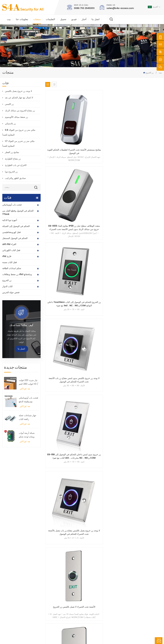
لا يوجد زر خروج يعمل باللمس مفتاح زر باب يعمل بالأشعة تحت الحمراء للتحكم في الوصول (88, 166)
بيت (9, 19)
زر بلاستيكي (10, 124)
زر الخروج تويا (11, 172)
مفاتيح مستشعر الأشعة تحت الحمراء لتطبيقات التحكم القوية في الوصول (59, 121)
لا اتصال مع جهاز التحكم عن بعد (19, 98)
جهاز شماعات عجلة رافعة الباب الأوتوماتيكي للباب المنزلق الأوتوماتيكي (28, 417)
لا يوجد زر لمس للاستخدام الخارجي (148, 166)
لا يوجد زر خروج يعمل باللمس (18, 91)
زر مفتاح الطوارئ (13, 159)
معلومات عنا (22, 19)
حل (89, 597)
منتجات (37, 19)
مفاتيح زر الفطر (12, 152)
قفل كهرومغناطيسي (12, 232)
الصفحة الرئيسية (94, 577)
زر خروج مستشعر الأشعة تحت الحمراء (118, 211)
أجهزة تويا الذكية (10, 220)
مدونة (90, 607)
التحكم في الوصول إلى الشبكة (16, 226)
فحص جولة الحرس (11, 292)
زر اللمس (9, 104)
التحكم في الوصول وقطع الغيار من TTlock (18, 212)
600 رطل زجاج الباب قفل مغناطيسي (65, 597)
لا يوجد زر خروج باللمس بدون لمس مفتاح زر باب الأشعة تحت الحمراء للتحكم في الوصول (148, 121)
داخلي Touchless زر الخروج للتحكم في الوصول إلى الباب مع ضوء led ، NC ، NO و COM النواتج (118, 121)
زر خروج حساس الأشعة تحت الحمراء (148, 211)
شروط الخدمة (93, 616)
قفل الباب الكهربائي (11, 250)
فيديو (74, 19)
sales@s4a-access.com (120, 8)
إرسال (118, 541)
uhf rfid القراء (9, 244)
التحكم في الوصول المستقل (15, 238)
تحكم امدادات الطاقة (12, 268)
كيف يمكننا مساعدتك (21, 325)
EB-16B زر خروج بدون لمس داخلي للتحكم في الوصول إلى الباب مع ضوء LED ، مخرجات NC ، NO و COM (59, 166)
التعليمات (50, 19)
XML (105, 635)
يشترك (123, 599)
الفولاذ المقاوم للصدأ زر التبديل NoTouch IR (59, 211)
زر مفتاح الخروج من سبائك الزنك (20, 111)
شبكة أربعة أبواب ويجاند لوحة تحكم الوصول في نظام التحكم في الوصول (27, 435)
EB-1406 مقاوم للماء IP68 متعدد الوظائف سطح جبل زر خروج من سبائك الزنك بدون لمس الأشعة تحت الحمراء (88, 121)
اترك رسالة (159, 641)
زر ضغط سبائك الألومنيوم (16, 117)
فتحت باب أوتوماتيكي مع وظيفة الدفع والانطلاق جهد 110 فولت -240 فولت (28, 400)
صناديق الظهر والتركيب (15, 178)
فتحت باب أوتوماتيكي (12, 205)
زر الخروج (149, 73)
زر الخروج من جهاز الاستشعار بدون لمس (59, 256)
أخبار (84, 19)
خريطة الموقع (93, 612)
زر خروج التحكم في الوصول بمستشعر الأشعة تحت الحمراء (148, 256)
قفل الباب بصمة (10, 262)
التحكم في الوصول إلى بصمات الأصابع (65, 602)
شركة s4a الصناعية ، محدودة (18, 574)
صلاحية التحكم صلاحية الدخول (62, 587)
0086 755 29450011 (84, 8)
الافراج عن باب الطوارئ (16, 165)
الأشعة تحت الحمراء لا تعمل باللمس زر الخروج (118, 166)
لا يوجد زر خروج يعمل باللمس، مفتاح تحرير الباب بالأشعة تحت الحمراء (88, 211)
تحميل (63, 19)
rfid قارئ (7, 256)
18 (150, 277)
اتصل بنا (96, 19)
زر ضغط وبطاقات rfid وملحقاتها (17, 274)
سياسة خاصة (115, 635)
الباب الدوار (7, 286)
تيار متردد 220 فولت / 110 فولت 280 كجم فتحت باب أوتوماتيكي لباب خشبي (29, 382)
